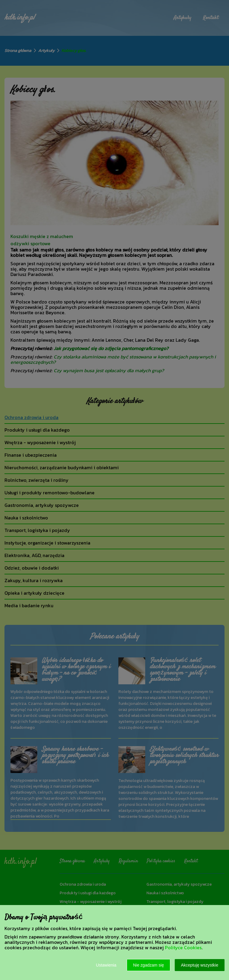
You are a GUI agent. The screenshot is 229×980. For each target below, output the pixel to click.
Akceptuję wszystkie (200, 965)
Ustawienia (106, 965)
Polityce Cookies (183, 947)
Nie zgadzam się (148, 965)
